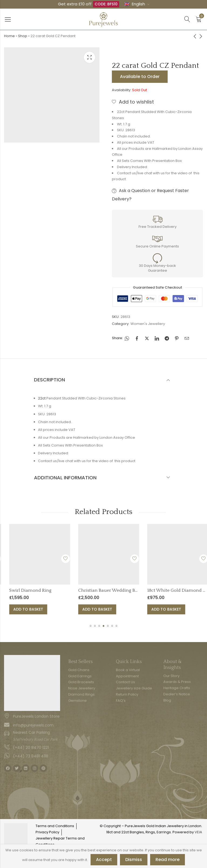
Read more (168, 860)
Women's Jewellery (148, 324)
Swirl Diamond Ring (69, 590)
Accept (104, 860)
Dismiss (134, 860)
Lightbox (89, 57)
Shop (23, 36)
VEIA (198, 832)
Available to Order (140, 77)
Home (9, 36)
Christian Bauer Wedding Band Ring (154, 590)
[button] (91, 626)
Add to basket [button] (66, 609)
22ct (42, 398)
